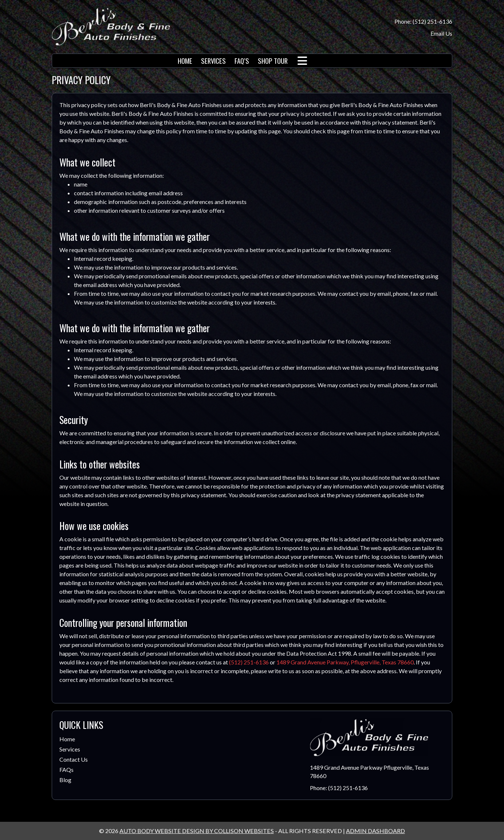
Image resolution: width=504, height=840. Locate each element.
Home (67, 739)
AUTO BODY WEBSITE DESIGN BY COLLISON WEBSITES (197, 831)
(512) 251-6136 (249, 662)
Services (70, 749)
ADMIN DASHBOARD (375, 831)
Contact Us (74, 759)
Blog (65, 780)
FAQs (66, 770)
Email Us (441, 33)
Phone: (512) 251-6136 (423, 21)
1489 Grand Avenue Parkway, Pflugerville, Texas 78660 (345, 662)
